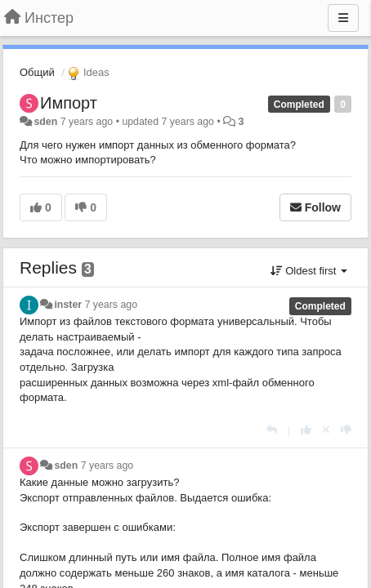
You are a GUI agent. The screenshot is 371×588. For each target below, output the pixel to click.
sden (45, 122)
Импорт (69, 103)
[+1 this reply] (306, 430)
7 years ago (112, 305)
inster (68, 305)
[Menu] (343, 18)
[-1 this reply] (346, 430)
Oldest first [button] (309, 271)
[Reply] (272, 430)
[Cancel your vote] (326, 430)
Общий (37, 72)
